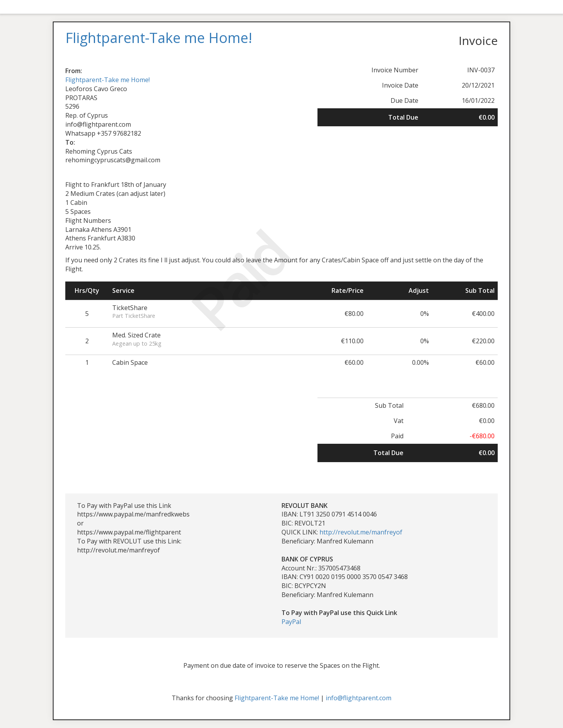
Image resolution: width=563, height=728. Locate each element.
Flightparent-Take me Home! (108, 80)
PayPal (291, 622)
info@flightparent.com (359, 698)
